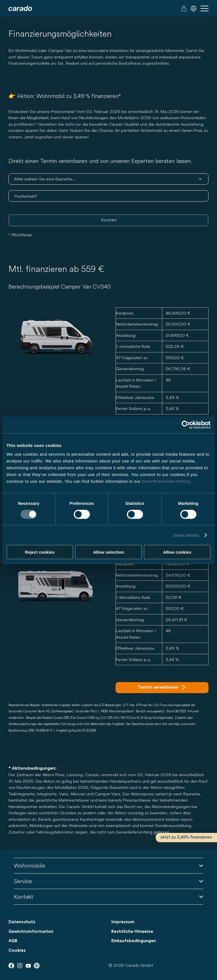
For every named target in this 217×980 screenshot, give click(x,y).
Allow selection (108, 552)
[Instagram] (20, 966)
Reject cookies (40, 552)
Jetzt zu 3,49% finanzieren (186, 837)
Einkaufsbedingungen (134, 941)
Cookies (17, 950)
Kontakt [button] (108, 897)
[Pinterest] (37, 966)
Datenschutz (22, 922)
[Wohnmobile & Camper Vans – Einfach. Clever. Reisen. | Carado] (20, 8)
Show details (186, 535)
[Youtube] (28, 966)
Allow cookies (177, 552)
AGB (13, 941)
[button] (194, 8)
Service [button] (108, 881)
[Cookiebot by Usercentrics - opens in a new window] (186, 425)
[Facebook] (11, 966)
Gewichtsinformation (31, 932)
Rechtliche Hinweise (132, 932)
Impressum (123, 922)
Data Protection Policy (166, 481)
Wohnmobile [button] (108, 866)
